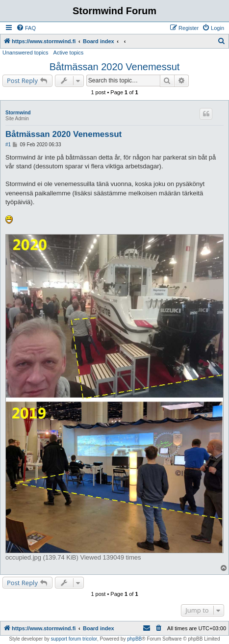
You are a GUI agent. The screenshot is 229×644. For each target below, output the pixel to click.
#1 (8, 145)
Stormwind (18, 113)
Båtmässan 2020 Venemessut (115, 67)
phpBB (134, 639)
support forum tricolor (74, 639)
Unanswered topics (25, 53)
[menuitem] (26, 28)
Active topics (69, 53)
